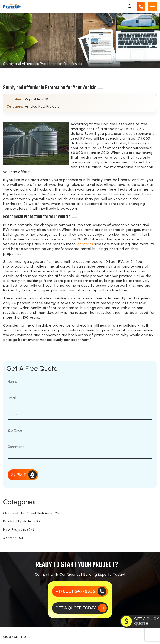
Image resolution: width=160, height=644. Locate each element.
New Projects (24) (19, 530)
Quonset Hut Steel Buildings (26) (32, 513)
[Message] (80, 450)
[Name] (80, 382)
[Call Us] (141, 7)
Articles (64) (14, 538)
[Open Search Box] (130, 7)
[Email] (80, 398)
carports (85, 244)
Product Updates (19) (22, 521)
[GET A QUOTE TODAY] (80, 608)
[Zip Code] (80, 430)
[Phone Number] (80, 414)
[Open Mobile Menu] (152, 7)
